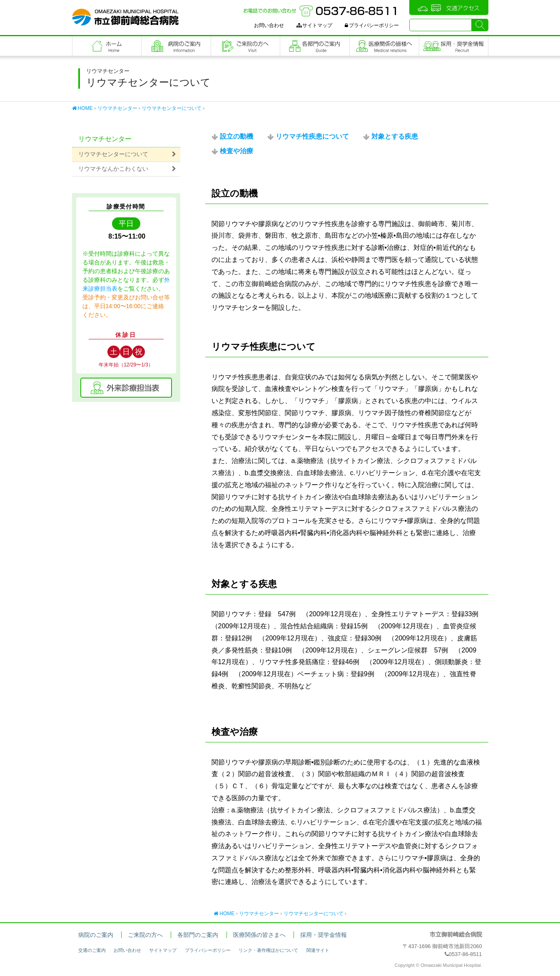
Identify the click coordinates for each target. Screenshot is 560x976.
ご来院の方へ (246, 46)
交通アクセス (449, 7)
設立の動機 (236, 136)
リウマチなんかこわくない (113, 169)
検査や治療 (236, 151)
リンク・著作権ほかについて (268, 950)
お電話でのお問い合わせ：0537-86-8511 (321, 11)
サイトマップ (314, 25)
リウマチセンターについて (172, 108)
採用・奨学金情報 (324, 935)
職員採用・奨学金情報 (454, 46)
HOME (82, 108)
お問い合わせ (269, 25)
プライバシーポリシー (372, 25)
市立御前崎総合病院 (125, 17)
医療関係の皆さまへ (384, 46)
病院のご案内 (176, 46)
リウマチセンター (117, 108)
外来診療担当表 (126, 388)
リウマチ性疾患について (312, 136)
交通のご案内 (92, 950)
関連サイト (318, 950)
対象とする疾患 (395, 136)
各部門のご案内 (315, 46)
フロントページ (107, 46)
